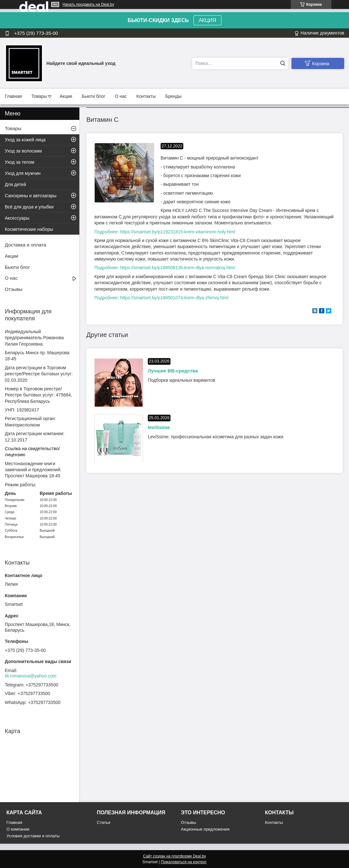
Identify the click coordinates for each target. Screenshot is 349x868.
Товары (39, 96)
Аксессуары (17, 218)
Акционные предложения (205, 829)
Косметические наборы (29, 229)
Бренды (174, 96)
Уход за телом (20, 162)
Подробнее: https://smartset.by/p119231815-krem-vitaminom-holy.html (165, 232)
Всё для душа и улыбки (29, 207)
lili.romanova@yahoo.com (31, 676)
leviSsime (159, 427)
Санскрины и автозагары (31, 196)
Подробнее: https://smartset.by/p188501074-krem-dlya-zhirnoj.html (161, 298)
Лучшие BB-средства (173, 371)
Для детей (15, 184)
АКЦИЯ (207, 20)
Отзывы (14, 289)
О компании (18, 829)
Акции (66, 96)
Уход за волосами (23, 151)
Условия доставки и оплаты (33, 836)
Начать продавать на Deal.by (88, 4)
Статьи (104, 822)
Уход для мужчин (23, 173)
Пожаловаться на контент (184, 862)
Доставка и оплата (25, 245)
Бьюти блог (94, 96)
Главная (13, 96)
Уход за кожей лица (25, 140)
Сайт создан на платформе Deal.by (174, 856)
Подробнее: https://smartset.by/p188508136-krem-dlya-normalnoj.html (165, 268)
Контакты (146, 96)
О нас (121, 96)
